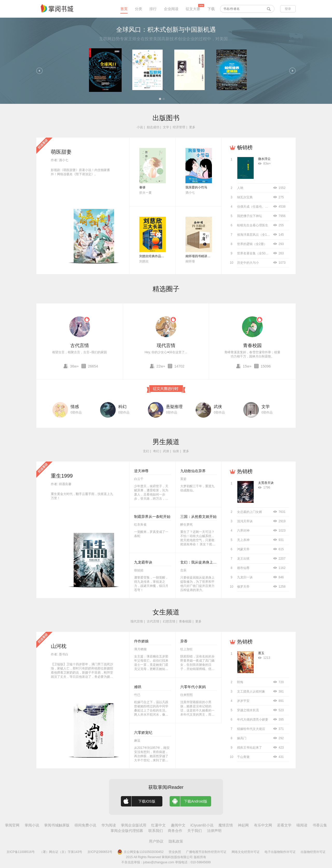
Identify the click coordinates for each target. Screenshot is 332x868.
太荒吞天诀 (266, 483)
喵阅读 (302, 825)
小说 (140, 127)
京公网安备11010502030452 (140, 852)
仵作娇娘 (141, 641)
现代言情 (166, 345)
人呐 (240, 188)
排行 (153, 9)
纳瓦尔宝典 (245, 197)
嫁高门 (242, 738)
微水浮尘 (264, 159)
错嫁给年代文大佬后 (251, 729)
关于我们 (195, 831)
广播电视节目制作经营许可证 (206, 852)
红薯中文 (158, 825)
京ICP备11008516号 (21, 852)
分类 (139, 9)
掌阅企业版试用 (134, 825)
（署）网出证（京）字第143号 (61, 852)
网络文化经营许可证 (246, 852)
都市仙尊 (243, 568)
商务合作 (175, 831)
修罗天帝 (243, 587)
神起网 (243, 825)
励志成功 (153, 127)
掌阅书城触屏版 (57, 825)
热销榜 (245, 471)
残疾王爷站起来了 (250, 748)
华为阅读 (109, 825)
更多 (192, 127)
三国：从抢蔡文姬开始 (198, 517)
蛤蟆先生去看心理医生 (253, 225)
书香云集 (320, 825)
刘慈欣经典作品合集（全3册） (160, 256)
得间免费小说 (85, 825)
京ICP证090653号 (100, 852)
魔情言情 (226, 825)
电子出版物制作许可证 (280, 852)
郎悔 (240, 682)
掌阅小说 (32, 825)
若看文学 (284, 825)
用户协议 (156, 841)
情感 (75, 407)
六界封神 (243, 531)
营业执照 (175, 852)
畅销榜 (245, 147)
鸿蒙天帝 (243, 549)
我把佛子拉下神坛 (250, 216)
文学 (166, 127)
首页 (124, 9)
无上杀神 (243, 540)
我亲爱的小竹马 (196, 187)
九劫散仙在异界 (193, 471)
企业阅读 (171, 9)
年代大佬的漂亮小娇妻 (253, 720)
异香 (184, 641)
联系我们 (156, 831)
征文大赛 (193, 9)
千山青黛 (243, 757)
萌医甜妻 (61, 152)
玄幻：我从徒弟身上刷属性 (202, 562)
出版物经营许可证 (313, 852)
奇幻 (156, 451)
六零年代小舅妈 (193, 687)
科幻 (122, 407)
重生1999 (62, 476)
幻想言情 (169, 621)
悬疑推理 (174, 407)
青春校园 (252, 345)
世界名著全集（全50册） (254, 253)
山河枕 (59, 646)
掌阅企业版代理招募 (127, 831)
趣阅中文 (178, 825)
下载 (211, 9)
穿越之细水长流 (248, 710)
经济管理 (179, 127)
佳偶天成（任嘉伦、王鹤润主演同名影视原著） (270, 207)
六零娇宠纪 (143, 733)
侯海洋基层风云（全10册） (256, 235)
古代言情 (80, 345)
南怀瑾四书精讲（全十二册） (206, 256)
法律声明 (214, 831)
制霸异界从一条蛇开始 (152, 517)
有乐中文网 (263, 825)
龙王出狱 (243, 559)
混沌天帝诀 (245, 521)
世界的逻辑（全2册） (252, 244)
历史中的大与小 (248, 263)
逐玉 (261, 653)
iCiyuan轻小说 (202, 825)
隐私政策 (176, 841)
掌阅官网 (12, 825)
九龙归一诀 (245, 577)
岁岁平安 (243, 701)
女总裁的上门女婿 (250, 512)
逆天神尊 (141, 471)
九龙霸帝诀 (143, 562)
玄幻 (146, 451)
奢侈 (142, 187)
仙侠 (176, 451)
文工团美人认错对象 (251, 691)
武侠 (218, 407)
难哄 (138, 687)
